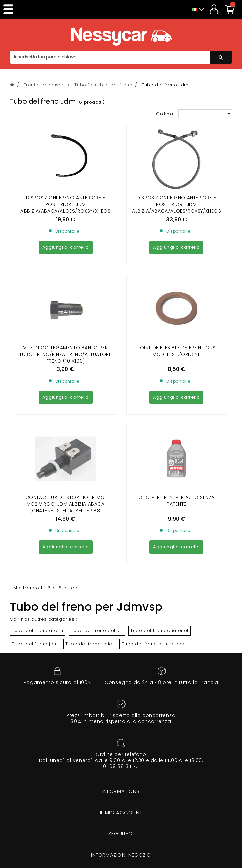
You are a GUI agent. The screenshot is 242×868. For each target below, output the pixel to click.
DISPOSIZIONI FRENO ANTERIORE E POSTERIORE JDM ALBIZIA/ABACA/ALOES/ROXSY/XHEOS (177, 204)
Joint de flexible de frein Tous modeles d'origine (177, 290)
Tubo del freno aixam (38, 508)
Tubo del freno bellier (97, 508)
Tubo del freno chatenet (159, 508)
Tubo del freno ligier (90, 522)
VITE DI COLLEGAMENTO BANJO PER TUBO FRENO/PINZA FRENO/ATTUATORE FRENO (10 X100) (65, 293)
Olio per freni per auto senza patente (177, 378)
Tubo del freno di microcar (154, 522)
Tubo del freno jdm (35, 522)
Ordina (165, 114)
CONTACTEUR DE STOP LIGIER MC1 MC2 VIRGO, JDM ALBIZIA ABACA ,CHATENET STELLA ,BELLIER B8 (66, 382)
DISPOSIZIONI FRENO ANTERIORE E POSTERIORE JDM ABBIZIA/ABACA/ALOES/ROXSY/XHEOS (66, 204)
